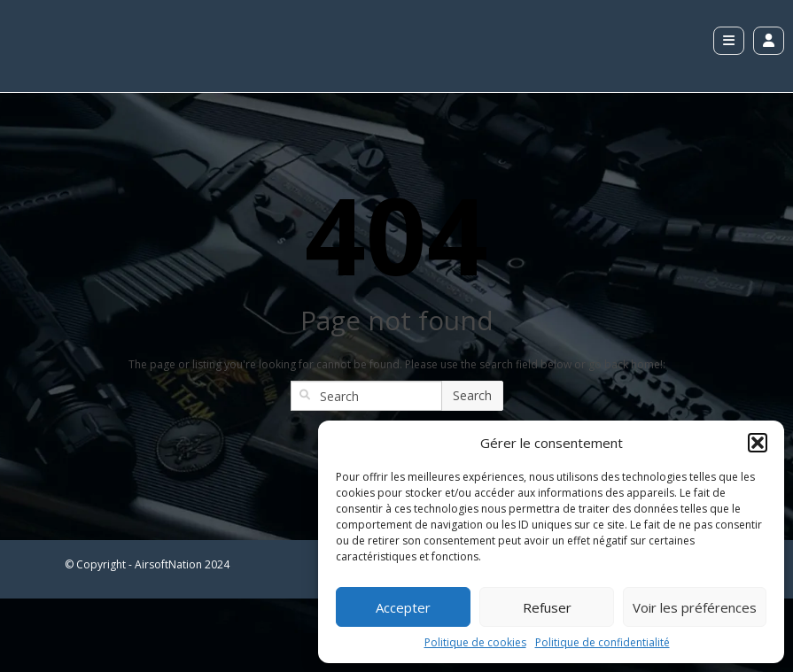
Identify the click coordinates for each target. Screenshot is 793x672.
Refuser (547, 607)
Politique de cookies (475, 642)
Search (472, 395)
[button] (758, 443)
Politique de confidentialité (603, 642)
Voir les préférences (695, 607)
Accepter (403, 607)
